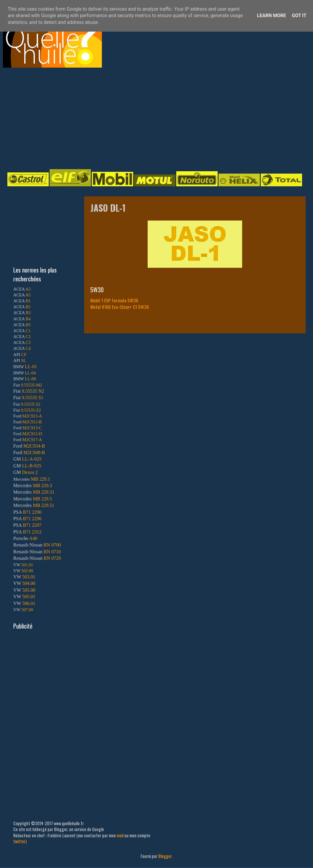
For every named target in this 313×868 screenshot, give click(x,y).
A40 (33, 538)
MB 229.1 (41, 479)
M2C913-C (32, 428)
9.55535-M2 (32, 385)
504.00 (29, 583)
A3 (28, 289)
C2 (28, 337)
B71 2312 (32, 532)
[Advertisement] (131, 118)
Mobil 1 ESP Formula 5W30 (114, 300)
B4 (28, 319)
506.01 (29, 603)
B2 (28, 307)
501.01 (27, 565)
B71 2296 (32, 519)
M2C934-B (34, 446)
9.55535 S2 (31, 404)
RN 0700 (52, 545)
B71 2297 (32, 525)
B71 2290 (32, 512)
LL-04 (30, 373)
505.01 (29, 597)
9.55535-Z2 (31, 410)
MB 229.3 (42, 486)
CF (24, 355)
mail (120, 835)
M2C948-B (34, 452)
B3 (28, 313)
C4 (28, 348)
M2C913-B (32, 422)
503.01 (29, 577)
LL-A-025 (32, 459)
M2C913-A (32, 416)
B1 (28, 301)
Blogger (165, 856)
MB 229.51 (44, 505)
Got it (299, 15)
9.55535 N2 (33, 391)
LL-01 (31, 367)
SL (24, 360)
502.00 (27, 571)
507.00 (27, 610)
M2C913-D (32, 434)
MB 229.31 (44, 492)
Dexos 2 (30, 472)
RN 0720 (52, 558)
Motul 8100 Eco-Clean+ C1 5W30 (120, 307)
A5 (28, 295)
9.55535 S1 (33, 398)
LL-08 (30, 379)
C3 (28, 342)
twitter (19, 841)
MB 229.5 (42, 499)
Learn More (271, 15)
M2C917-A (32, 440)
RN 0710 (52, 552)
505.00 (29, 590)
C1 (28, 331)
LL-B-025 (32, 466)
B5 (28, 325)
